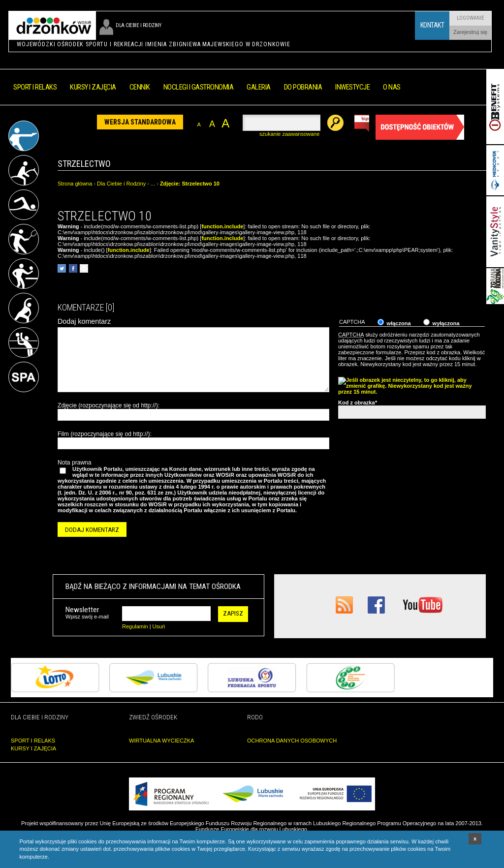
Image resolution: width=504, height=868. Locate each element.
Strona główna (75, 184)
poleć (84, 268)
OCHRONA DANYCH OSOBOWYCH (292, 741)
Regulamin (135, 626)
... (153, 184)
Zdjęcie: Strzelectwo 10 (190, 184)
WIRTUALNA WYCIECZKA (161, 741)
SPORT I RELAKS (33, 741)
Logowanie (471, 18)
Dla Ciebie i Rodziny (121, 184)
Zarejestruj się (470, 32)
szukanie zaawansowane (289, 134)
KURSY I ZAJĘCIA (33, 748)
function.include (222, 226)
